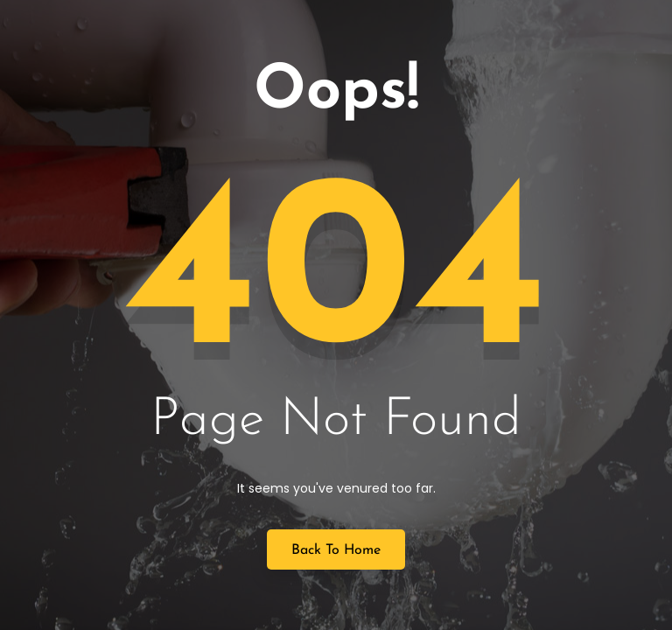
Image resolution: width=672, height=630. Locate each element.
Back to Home (336, 550)
